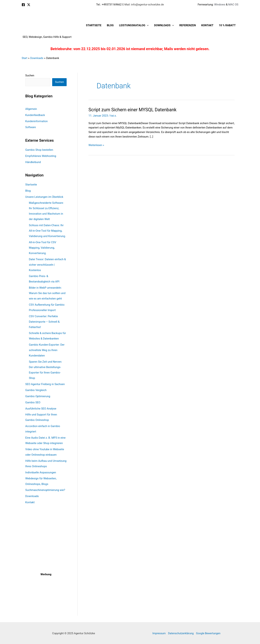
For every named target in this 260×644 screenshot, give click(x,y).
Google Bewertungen (209, 633)
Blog (110, 25)
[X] (29, 5)
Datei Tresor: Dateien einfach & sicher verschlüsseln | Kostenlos (47, 265)
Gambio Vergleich (36, 390)
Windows (220, 5)
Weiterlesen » (97, 145)
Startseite (94, 25)
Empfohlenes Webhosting (41, 156)
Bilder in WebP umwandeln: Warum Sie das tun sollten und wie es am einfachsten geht (47, 293)
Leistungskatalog (134, 25)
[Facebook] (23, 5)
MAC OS (233, 5)
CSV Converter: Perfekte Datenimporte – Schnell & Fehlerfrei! (44, 322)
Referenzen (188, 25)
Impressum (158, 633)
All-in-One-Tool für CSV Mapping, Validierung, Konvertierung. (43, 248)
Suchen (30, 75)
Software (31, 127)
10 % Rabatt (227, 25)
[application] (147, 25)
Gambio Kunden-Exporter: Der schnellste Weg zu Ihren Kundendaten (47, 350)
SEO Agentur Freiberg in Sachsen (45, 384)
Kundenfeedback (35, 115)
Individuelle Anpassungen (41, 472)
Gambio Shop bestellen (39, 150)
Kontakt (207, 25)
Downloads (164, 25)
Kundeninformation (37, 121)
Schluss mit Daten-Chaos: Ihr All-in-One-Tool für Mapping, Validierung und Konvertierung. (47, 231)
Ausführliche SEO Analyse (41, 408)
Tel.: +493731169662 (109, 5)
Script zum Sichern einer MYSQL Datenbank (134, 110)
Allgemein (31, 109)
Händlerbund (33, 162)
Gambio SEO (33, 402)
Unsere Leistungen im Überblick (44, 197)
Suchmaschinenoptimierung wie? (45, 490)
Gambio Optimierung (38, 396)
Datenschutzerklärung (181, 633)
